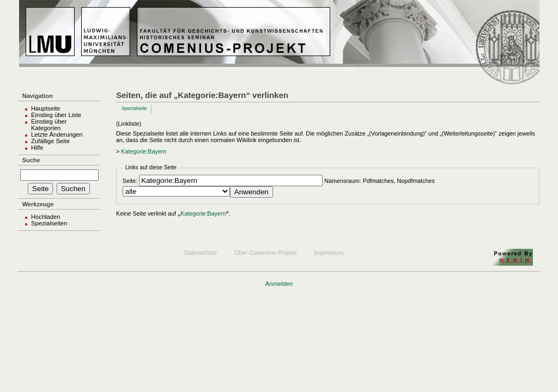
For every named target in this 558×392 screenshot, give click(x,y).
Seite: (130, 181)
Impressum (329, 253)
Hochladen (46, 217)
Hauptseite (46, 108)
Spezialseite (134, 108)
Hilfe (37, 148)
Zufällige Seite (50, 141)
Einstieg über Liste (56, 115)
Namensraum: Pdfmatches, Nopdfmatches (380, 181)
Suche (31, 160)
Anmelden (279, 284)
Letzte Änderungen (57, 134)
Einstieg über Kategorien (49, 125)
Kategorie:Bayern (144, 151)
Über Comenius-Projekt (265, 253)
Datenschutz (200, 253)
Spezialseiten (49, 223)
